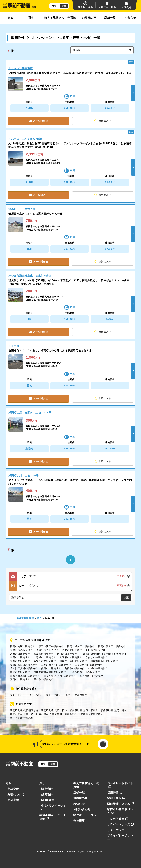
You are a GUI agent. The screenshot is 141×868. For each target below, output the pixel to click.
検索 (126, 597)
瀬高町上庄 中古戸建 (22, 209)
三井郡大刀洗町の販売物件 (56, 665)
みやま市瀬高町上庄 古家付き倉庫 (30, 276)
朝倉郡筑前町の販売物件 (24, 665)
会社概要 (79, 821)
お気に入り (103, 121)
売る (10, 18)
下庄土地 (14, 346)
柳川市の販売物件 (96, 650)
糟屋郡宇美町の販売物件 (73, 661)
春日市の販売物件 (20, 657)
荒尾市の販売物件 (20, 679)
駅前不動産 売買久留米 (114, 710)
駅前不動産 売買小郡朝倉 (84, 710)
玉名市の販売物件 (44, 679)
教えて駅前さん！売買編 (60, 18)
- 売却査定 (12, 789)
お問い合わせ (82, 809)
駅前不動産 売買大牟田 (49, 714)
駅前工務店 (116, 798)
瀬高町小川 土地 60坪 (23, 475)
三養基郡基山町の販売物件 (85, 672)
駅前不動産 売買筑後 (22, 714)
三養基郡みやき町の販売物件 (60, 676)
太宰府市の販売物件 (71, 657)
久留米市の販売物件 (47, 650)
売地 (68, 695)
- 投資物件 (46, 795)
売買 (64, 6)
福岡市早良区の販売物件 (112, 646)
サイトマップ (116, 830)
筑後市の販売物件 (44, 654)
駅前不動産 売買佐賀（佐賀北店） (84, 714)
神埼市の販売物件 (20, 672)
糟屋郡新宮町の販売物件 (104, 661)
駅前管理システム (121, 804)
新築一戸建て (54, 695)
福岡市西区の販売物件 (51, 646)
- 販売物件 (46, 789)
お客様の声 (89, 18)
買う (31, 18)
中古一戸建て (34, 695)
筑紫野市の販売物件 (115, 654)
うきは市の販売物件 (97, 657)
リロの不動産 (118, 819)
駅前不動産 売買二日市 (54, 710)
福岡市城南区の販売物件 (81, 646)
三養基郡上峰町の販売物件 (25, 676)
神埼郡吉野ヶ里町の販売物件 (50, 672)
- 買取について (15, 795)
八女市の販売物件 (20, 654)
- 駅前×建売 (47, 800)
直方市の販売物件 (72, 650)
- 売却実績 (12, 800)
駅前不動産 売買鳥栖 (22, 718)
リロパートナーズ (121, 824)
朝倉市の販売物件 (20, 661)
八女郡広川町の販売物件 (24, 668)
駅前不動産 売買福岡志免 (24, 710)
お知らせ (131, 18)
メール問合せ (38, 121)
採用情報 (115, 793)
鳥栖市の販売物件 (75, 668)
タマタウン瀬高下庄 (21, 68)
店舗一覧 (110, 18)
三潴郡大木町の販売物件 (88, 665)
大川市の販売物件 (67, 654)
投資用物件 (81, 695)
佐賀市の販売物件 (51, 668)
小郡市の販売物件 (91, 654)
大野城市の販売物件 (45, 657)
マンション (16, 695)
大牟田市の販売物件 (21, 650)
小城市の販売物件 (98, 668)
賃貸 (54, 6)
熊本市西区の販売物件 (92, 676)
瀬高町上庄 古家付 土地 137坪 (30, 412)
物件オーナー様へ (85, 815)
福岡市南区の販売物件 (23, 646)
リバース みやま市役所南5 (25, 139)
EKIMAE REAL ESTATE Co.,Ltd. (68, 852)
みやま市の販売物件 (45, 661)
